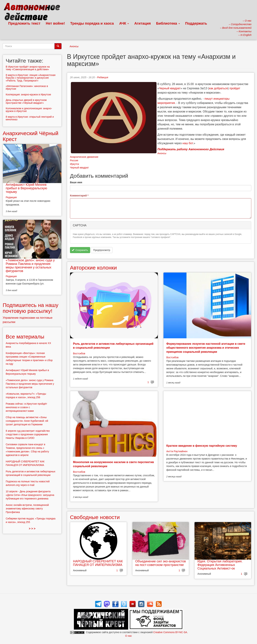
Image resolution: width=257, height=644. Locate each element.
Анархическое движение (84, 157)
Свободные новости (95, 517)
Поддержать (196, 23)
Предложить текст (24, 23)
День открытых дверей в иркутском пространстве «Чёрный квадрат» (26, 101)
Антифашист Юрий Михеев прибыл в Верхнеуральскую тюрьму (26, 188)
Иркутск (75, 164)
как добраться (218, 88)
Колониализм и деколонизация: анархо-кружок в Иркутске (29, 110)
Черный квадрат (170, 88)
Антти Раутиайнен (177, 451)
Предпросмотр (102, 250)
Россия (74, 160)
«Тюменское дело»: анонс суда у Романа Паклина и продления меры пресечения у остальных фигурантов (30, 265)
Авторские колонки (93, 268)
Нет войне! (55, 23)
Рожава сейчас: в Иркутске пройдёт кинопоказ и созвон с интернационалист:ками (26, 407)
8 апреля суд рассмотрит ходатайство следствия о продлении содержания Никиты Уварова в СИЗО (28, 434)
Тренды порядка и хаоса (92, 23)
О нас (128, 636)
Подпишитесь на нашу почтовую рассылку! (31, 308)
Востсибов (79, 353)
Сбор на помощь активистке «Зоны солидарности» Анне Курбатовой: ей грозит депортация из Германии (27, 421)
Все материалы (25, 337)
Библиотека (168, 23)
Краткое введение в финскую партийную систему (202, 446)
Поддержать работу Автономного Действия (191, 149)
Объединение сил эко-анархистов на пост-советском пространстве (161, 563)
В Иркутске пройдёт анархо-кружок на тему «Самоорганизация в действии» (28, 68)
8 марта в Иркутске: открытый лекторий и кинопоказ (30, 118)
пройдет (235, 88)
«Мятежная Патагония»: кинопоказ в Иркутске (27, 87)
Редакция (103, 77)
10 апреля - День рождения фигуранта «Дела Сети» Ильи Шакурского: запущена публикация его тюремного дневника (30, 495)
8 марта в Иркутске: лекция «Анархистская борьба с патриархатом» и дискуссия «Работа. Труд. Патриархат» (31, 78)
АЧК (124, 23)
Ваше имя (76, 182)
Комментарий (79, 196)
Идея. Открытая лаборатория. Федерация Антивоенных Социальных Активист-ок (220, 565)
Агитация (142, 23)
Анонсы (74, 46)
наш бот (188, 143)
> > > (32, 529)
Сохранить (80, 250)
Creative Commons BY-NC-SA (170, 632)
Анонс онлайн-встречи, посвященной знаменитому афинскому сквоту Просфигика (27, 509)
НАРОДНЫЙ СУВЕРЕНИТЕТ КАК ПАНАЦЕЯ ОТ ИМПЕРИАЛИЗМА (98, 563)
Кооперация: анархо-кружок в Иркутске (28, 94)
